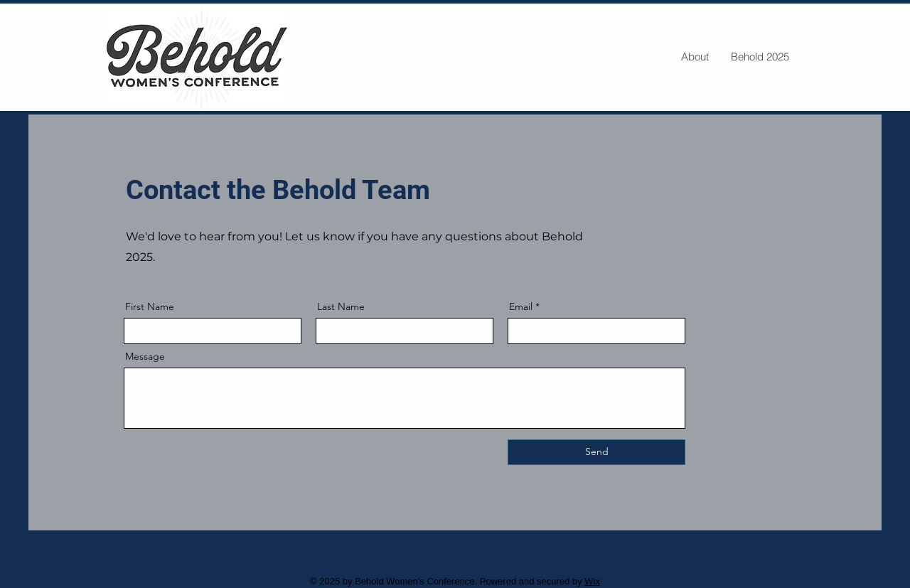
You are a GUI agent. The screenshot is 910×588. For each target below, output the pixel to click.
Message (145, 356)
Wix (592, 581)
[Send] (596, 452)
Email (521, 306)
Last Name (341, 306)
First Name (150, 306)
